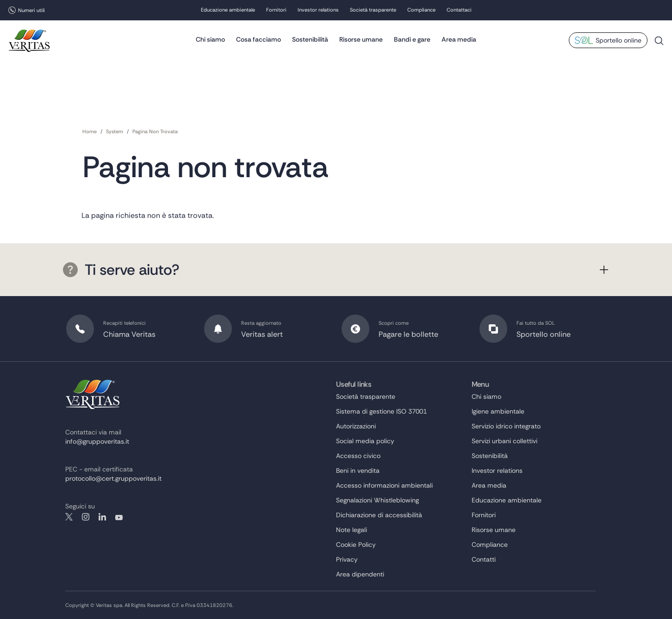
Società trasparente (373, 11)
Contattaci (459, 11)
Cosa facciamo (258, 39)
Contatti (484, 559)
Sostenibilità (310, 39)
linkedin (102, 517)
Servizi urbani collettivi (504, 441)
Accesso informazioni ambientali (384, 485)
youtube (119, 517)
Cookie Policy (356, 545)
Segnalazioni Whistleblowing (377, 500)
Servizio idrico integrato (506, 426)
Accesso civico (358, 456)
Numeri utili (31, 10)
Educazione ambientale (228, 11)
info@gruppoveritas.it (97, 441)
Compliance (421, 11)
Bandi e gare (412, 39)
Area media (459, 39)
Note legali (352, 530)
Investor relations (318, 11)
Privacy (347, 559)
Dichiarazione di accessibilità (379, 515)
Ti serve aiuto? (121, 270)
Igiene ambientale (498, 411)
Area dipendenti (360, 574)
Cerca (659, 45)
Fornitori (276, 11)
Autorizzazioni (356, 426)
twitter (69, 517)
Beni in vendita (358, 470)
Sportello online (619, 41)
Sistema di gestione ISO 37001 (381, 411)
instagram (86, 517)
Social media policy (365, 441)
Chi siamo (210, 39)
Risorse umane (361, 39)
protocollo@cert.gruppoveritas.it (113, 478)
